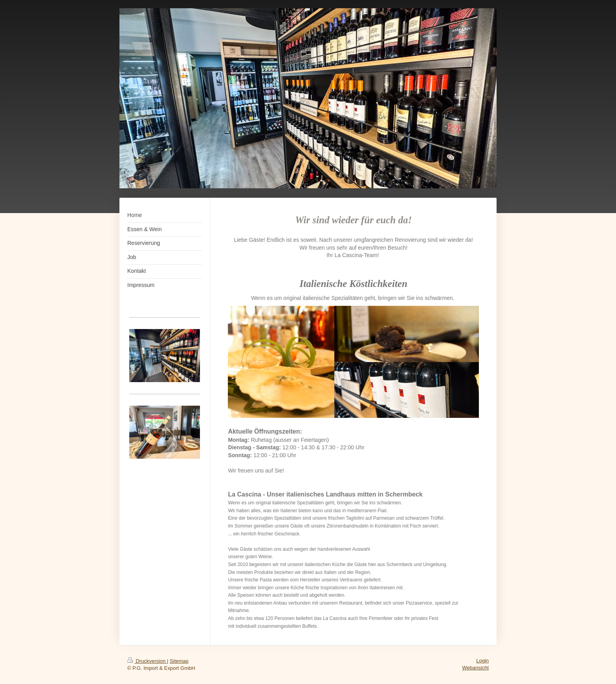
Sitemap (179, 661)
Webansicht (475, 668)
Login (482, 661)
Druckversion (147, 661)
